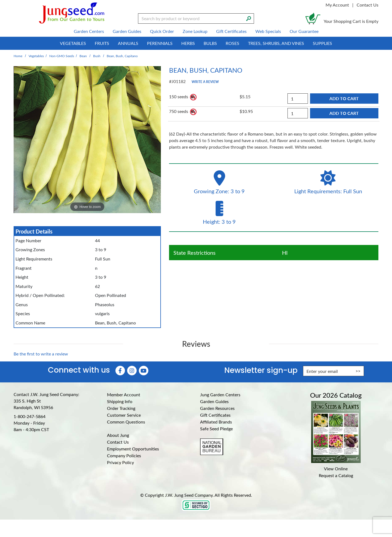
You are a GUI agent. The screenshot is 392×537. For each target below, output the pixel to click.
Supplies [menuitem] (322, 43)
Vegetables (36, 56)
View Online (336, 469)
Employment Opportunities (133, 449)
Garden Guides (214, 401)
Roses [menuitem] (232, 43)
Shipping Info (120, 401)
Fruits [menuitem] (102, 43)
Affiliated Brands (216, 422)
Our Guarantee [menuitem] (304, 31)
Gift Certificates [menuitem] (231, 31)
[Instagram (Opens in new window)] (132, 371)
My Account (337, 5)
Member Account (124, 395)
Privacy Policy (120, 462)
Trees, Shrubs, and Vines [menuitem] (276, 43)
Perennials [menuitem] (160, 43)
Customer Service (124, 415)
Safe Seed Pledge (216, 429)
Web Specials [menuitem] (268, 31)
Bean (83, 56)
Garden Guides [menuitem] (127, 31)
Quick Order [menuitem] (162, 31)
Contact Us (367, 5)
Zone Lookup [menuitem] (195, 31)
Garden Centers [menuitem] (89, 31)
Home (18, 56)
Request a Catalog (336, 475)
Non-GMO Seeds (62, 56)
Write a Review (205, 82)
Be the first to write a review (41, 354)
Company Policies (124, 455)
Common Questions (126, 422)
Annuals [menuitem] (128, 43)
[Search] (249, 18)
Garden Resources (217, 408)
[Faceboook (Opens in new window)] (120, 371)
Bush (97, 56)
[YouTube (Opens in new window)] (144, 371)
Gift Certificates (215, 415)
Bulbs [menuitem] (210, 43)
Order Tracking (121, 408)
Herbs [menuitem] (188, 43)
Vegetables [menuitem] (73, 43)
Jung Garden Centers (220, 395)
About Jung (118, 435)
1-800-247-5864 (30, 416)
